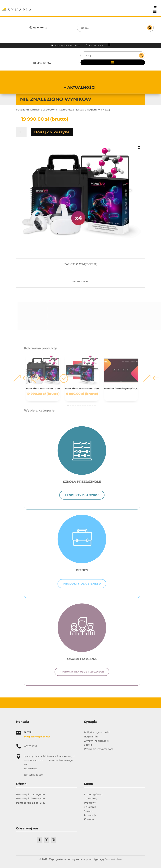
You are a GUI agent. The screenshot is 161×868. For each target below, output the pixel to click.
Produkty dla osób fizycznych (86, 672)
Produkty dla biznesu (86, 584)
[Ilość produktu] (21, 132)
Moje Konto (40, 28)
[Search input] (114, 28)
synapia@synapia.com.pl (67, 45)
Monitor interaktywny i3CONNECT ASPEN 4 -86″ (125, 389)
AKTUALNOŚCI (82, 87)
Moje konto (44, 63)
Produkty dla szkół (86, 495)
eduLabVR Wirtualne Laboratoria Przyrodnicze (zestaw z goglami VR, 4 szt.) (47, 389)
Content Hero (113, 859)
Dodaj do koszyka (52, 132)
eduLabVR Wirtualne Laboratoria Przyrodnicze (86, 389)
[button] (139, 148)
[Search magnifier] (150, 28)
